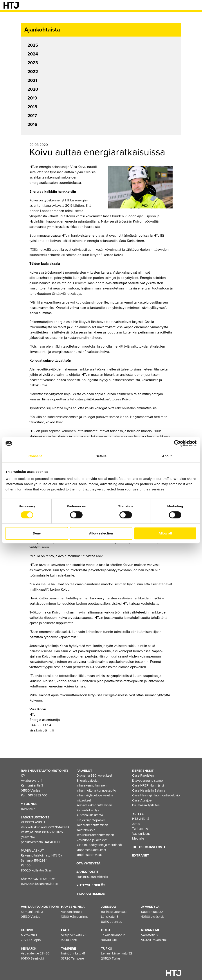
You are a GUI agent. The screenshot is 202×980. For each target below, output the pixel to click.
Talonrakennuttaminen (92, 825)
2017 (32, 116)
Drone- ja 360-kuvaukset (94, 776)
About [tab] (167, 456)
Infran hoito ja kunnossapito (96, 790)
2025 (33, 45)
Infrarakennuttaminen (91, 785)
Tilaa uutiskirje (91, 894)
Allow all (165, 533)
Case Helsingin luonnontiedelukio (156, 795)
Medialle (138, 838)
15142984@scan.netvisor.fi (39, 884)
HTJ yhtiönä (141, 819)
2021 (32, 81)
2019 (32, 98)
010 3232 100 (38, 795)
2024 (33, 54)
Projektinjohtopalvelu (91, 820)
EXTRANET (141, 855)
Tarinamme (140, 829)
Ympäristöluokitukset (91, 850)
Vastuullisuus (141, 834)
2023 (33, 63)
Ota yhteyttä (88, 863)
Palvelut (84, 771)
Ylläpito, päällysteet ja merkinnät (99, 845)
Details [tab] (101, 456)
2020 (33, 89)
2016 (32, 125)
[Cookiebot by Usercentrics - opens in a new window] (177, 443)
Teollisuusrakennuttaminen (95, 835)
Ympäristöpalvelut (89, 855)
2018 (32, 107)
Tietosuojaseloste (149, 847)
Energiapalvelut (87, 781)
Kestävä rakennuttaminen (94, 805)
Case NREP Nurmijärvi (148, 785)
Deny (37, 533)
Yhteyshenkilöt (91, 885)
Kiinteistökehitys (88, 810)
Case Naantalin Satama (149, 790)
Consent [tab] (35, 456)
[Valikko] (195, 5)
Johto (136, 824)
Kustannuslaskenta (90, 815)
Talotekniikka (86, 830)
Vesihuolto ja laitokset (92, 840)
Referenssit (143, 771)
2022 (33, 72)
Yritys (138, 814)
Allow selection (101, 533)
